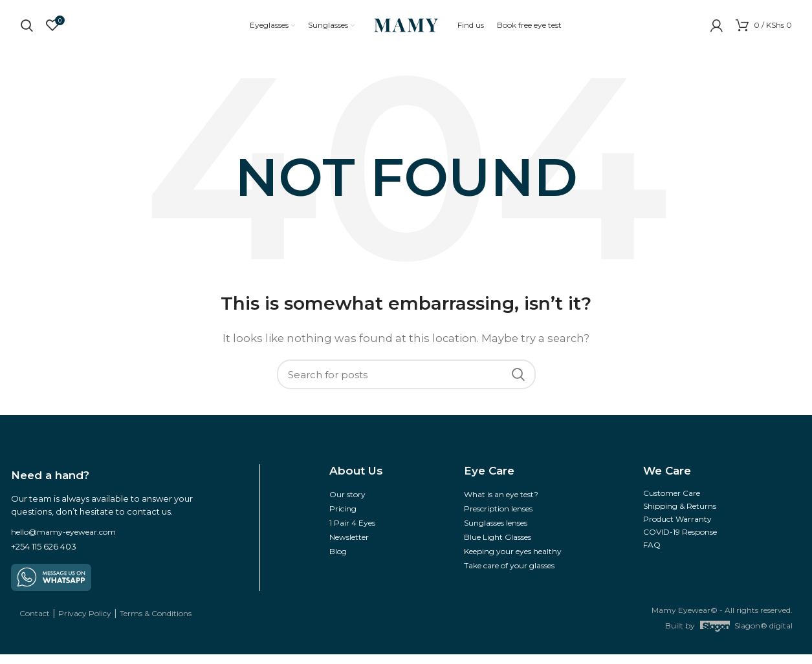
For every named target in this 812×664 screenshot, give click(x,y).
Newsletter (349, 547)
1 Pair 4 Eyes (352, 532)
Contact (35, 623)
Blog (338, 561)
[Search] (406, 384)
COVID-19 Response (680, 541)
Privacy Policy (85, 623)
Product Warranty (677, 529)
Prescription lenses (498, 518)
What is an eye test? (501, 504)
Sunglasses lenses (496, 532)
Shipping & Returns (680, 516)
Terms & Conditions (156, 623)
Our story (347, 504)
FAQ (652, 554)
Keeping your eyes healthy (513, 561)
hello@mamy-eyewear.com (63, 541)
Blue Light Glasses (498, 547)
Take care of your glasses (509, 575)
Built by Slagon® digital (729, 636)
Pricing (343, 518)
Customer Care (672, 503)
